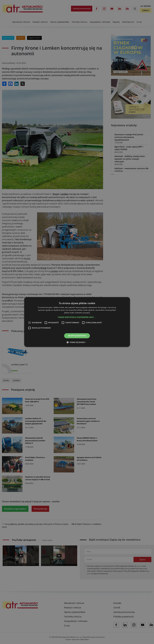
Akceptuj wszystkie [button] (77, 336)
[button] (77, 317)
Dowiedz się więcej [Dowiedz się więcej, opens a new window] (83, 313)
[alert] (77, 322)
